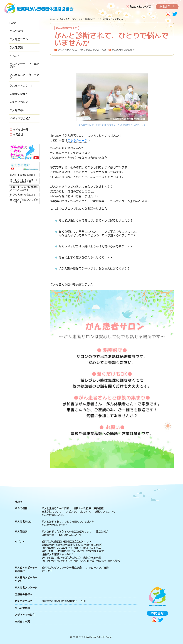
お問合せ (167, 7)
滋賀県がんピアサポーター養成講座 (62, 568)
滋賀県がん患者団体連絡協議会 (59, 601)
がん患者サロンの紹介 (123, 50)
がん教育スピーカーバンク (24, 76)
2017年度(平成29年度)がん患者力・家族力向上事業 (71, 548)
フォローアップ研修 (97, 568)
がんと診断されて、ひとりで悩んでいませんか (82, 50)
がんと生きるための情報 (55, 508)
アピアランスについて (78, 512)
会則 (83, 601)
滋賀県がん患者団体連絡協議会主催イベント (67, 542)
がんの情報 (16, 31)
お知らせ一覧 (21, 130)
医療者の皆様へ (19, 94)
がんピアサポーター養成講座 (24, 65)
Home (13, 23)
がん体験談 (16, 48)
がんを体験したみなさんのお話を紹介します (67, 532)
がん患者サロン (19, 39)
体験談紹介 (102, 532)
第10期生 (47, 571)
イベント (15, 56)
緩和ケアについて (105, 512)
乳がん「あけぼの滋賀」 (23, 175)
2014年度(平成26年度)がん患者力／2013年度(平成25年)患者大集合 (81, 561)
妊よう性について (52, 512)
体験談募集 (48, 535)
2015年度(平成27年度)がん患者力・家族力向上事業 (71, 558)
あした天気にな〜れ (70, 535)
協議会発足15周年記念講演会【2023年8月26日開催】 (73, 545)
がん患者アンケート (22, 86)
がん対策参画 (18, 110)
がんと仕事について (53, 515)
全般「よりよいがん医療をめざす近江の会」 (24, 189)
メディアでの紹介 (20, 119)
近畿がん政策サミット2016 (57, 554)
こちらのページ (77, 140)
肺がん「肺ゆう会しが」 (23, 195)
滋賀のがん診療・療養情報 (88, 508)
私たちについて (141, 7)
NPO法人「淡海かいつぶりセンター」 (24, 201)
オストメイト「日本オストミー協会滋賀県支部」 (24, 181)
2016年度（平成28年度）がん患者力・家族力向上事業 (73, 551)
